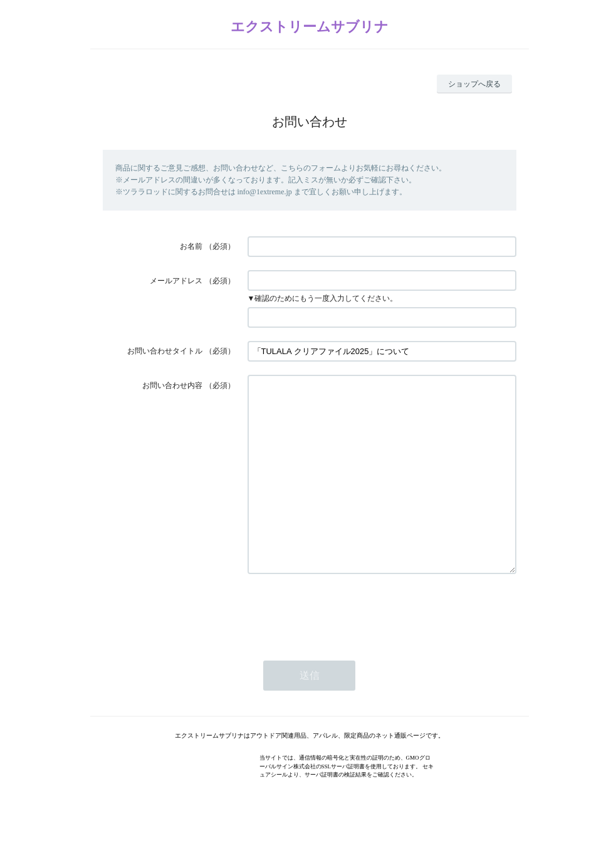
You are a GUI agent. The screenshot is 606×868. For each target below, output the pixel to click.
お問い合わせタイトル (165, 351)
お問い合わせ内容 (172, 385)
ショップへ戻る (474, 84)
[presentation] (343, 649)
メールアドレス (176, 281)
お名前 (191, 246)
